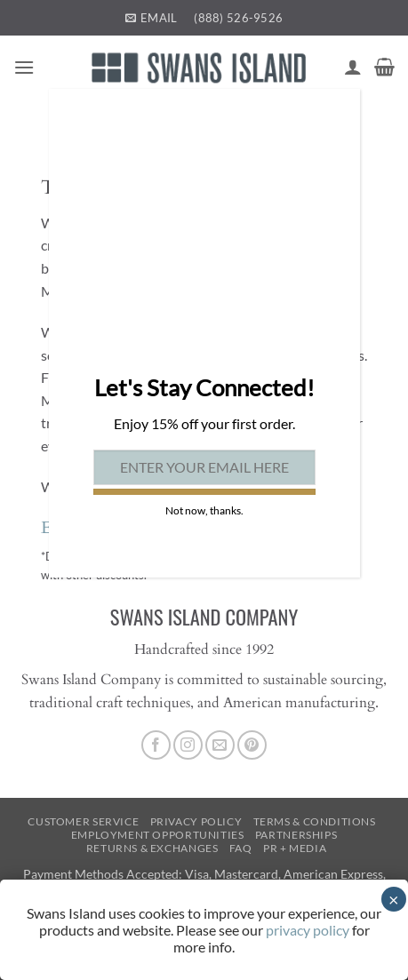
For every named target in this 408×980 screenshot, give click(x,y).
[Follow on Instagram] (188, 745)
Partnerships (296, 835)
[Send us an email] (220, 745)
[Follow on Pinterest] (252, 745)
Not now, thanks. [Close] (204, 510)
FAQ (241, 848)
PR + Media (295, 848)
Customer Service (83, 821)
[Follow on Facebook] (156, 745)
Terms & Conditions (315, 821)
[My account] (353, 67)
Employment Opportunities (158, 835)
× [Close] (394, 899)
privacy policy (308, 930)
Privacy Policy (196, 821)
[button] (24, 67)
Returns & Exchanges (152, 848)
